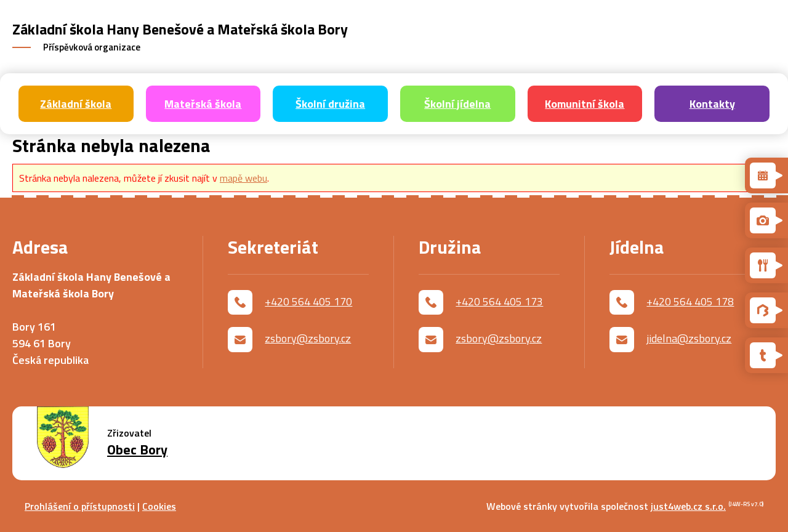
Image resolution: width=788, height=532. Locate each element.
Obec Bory (137, 450)
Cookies (159, 506)
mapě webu (243, 178)
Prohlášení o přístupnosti (80, 506)
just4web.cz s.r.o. (688, 506)
